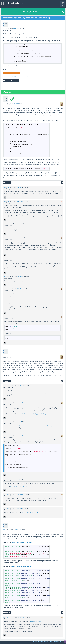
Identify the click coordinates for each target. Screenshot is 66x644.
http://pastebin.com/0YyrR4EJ (21, 566)
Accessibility (57, 642)
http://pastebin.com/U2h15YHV (30, 512)
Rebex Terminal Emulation (22, 77)
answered (5, 103)
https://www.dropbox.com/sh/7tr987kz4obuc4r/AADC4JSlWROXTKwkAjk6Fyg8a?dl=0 (33, 426)
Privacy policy (48, 642)
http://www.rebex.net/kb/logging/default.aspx (34, 414)
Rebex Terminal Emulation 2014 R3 (38, 622)
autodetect (7, 73)
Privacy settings (38, 642)
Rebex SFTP (12, 77)
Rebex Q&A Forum (15, 3)
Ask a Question (30, 12)
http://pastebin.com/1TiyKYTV (19, 486)
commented (6, 187)
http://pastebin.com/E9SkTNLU (22, 542)
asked (4, 29)
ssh (13, 73)
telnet (18, 73)
